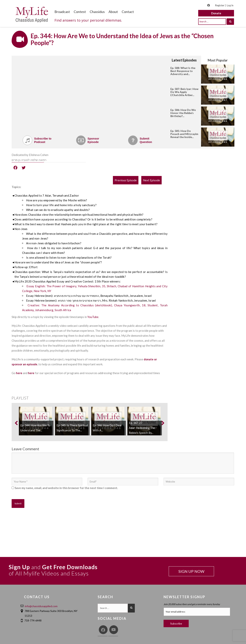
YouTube (93, 317)
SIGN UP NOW (191, 571)
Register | (220, 5)
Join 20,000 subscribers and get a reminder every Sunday (192, 604)
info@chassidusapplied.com (41, 606)
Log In (230, 5)
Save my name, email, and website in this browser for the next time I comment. (66, 488)
